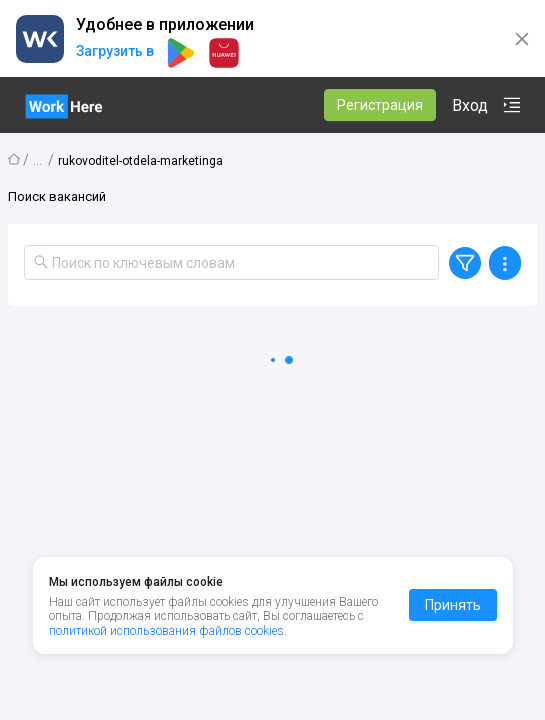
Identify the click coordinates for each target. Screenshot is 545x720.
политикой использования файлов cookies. (168, 631)
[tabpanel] (272, 500)
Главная (14, 159)
